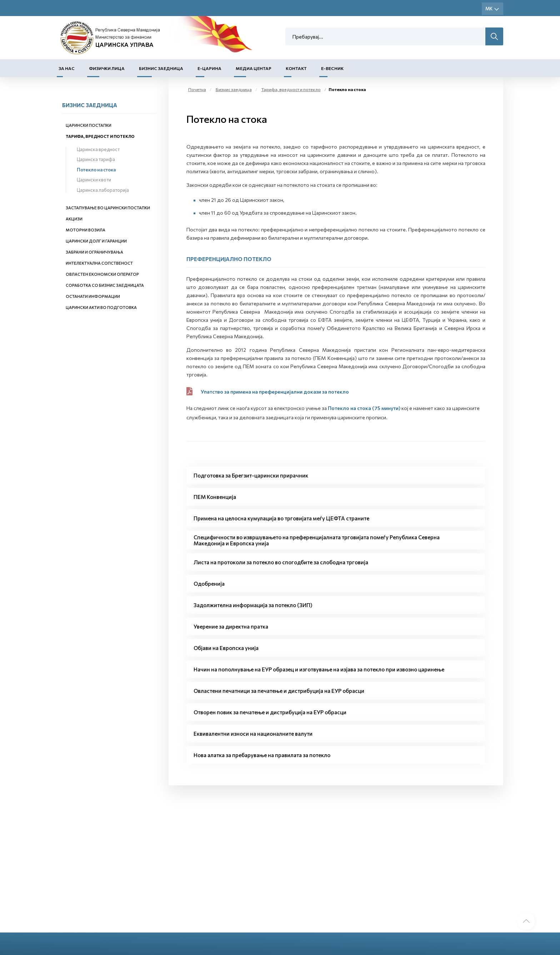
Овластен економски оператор (102, 274)
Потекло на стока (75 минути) (364, 408)
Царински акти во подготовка (101, 307)
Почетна (197, 89)
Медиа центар (254, 68)
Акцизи (74, 219)
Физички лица (107, 68)
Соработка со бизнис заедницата (105, 285)
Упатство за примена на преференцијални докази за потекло (275, 392)
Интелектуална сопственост (99, 263)
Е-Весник (332, 68)
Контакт (296, 68)
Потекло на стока (96, 170)
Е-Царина (209, 68)
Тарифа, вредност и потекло (100, 136)
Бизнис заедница (161, 68)
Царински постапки (89, 125)
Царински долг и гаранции (96, 241)
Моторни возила (86, 230)
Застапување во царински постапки (108, 208)
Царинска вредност (98, 149)
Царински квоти (94, 180)
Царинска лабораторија (103, 190)
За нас (67, 68)
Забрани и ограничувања (94, 252)
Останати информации (93, 296)
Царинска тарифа (96, 159)
